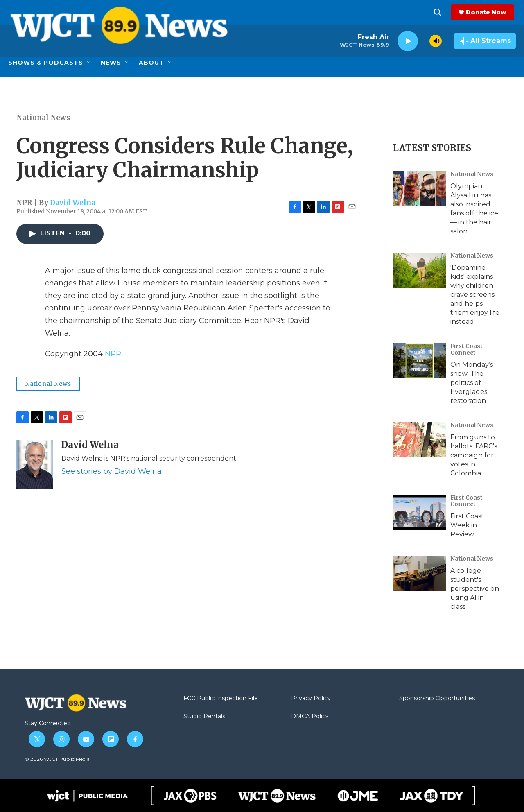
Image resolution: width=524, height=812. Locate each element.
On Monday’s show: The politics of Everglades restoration (472, 383)
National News (43, 118)
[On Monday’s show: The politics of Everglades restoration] (420, 361)
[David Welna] (35, 464)
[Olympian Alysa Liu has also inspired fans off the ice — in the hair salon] (420, 189)
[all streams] (485, 41)
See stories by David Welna (112, 471)
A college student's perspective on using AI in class (475, 589)
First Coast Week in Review (467, 525)
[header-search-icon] (439, 12)
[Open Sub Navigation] (89, 63)
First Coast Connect (466, 349)
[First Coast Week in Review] (420, 512)
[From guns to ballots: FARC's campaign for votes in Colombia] (420, 440)
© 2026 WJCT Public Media (57, 759)
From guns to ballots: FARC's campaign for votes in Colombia (474, 455)
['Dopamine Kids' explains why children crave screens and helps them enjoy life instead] (420, 270)
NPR (113, 354)
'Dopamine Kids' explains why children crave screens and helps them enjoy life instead (475, 295)
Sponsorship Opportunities (437, 699)
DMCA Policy (310, 717)
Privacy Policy (311, 699)
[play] (408, 41)
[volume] (436, 41)
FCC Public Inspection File (221, 699)
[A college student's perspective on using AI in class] (420, 573)
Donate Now (488, 12)
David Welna (73, 203)
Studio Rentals (204, 717)
